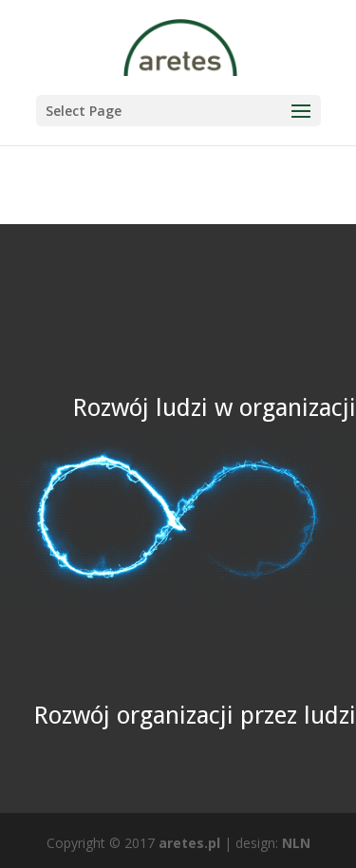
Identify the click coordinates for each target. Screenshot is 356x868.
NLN (296, 843)
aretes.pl (189, 843)
